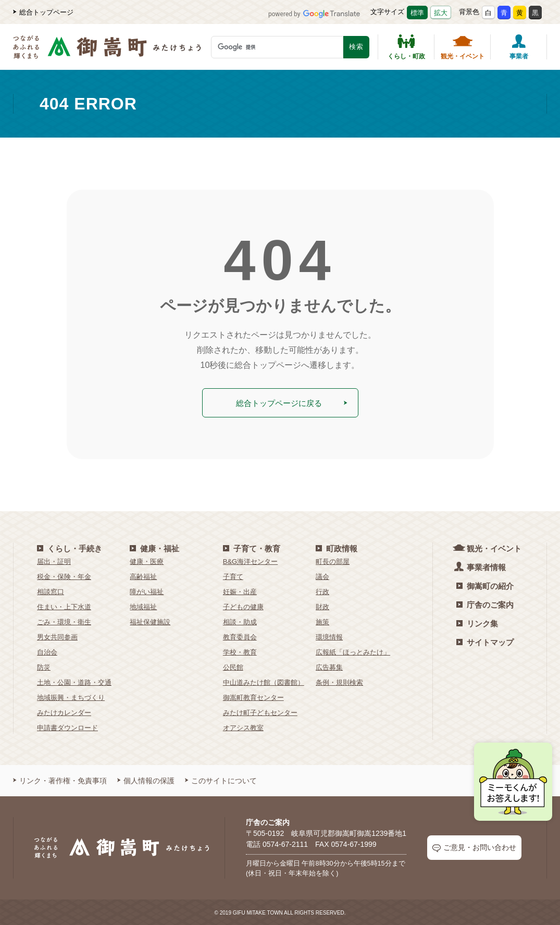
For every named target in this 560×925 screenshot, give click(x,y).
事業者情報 (481, 566)
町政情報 (337, 547)
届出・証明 (54, 560)
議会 (322, 576)
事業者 (519, 47)
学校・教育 (240, 651)
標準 (417, 13)
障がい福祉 (147, 591)
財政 (322, 606)
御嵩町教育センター (253, 696)
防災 (44, 666)
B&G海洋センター (250, 560)
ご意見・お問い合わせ (474, 847)
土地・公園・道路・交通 (74, 681)
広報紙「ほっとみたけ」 (353, 651)
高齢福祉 (143, 576)
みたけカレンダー (64, 712)
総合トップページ (43, 12)
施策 (322, 621)
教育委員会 (240, 636)
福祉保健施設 (150, 621)
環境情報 (329, 636)
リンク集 (477, 622)
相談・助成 (240, 621)
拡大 (441, 13)
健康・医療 (147, 560)
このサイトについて (221, 780)
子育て (233, 576)
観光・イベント (463, 47)
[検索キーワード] (277, 47)
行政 (322, 591)
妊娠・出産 (240, 591)
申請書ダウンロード (67, 727)
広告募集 (329, 666)
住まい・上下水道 (64, 606)
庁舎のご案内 (485, 604)
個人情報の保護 (146, 780)
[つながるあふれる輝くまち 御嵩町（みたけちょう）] (107, 52)
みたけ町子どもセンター (260, 712)
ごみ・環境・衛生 (64, 621)
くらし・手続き (70, 547)
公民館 (233, 666)
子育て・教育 (252, 547)
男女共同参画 (57, 636)
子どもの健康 (243, 606)
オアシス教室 (243, 727)
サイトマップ (485, 641)
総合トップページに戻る (291, 402)
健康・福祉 (154, 547)
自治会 (47, 651)
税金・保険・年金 (64, 576)
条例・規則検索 (339, 681)
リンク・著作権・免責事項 (60, 780)
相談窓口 (51, 591)
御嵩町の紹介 (485, 585)
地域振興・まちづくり (71, 696)
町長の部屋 (333, 560)
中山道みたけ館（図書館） (264, 681)
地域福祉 (143, 606)
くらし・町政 (406, 47)
